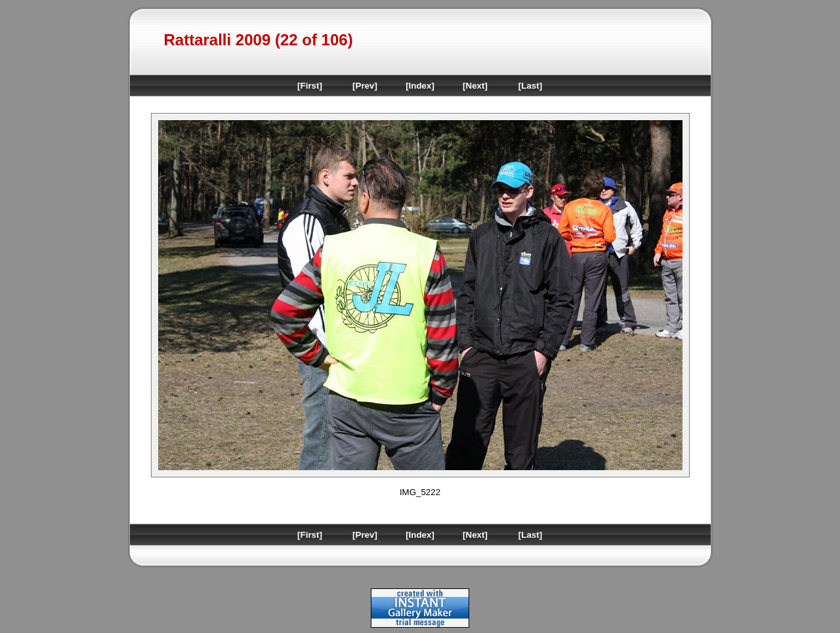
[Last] (530, 86)
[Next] (475, 86)
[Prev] (365, 86)
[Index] (420, 86)
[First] (310, 86)
